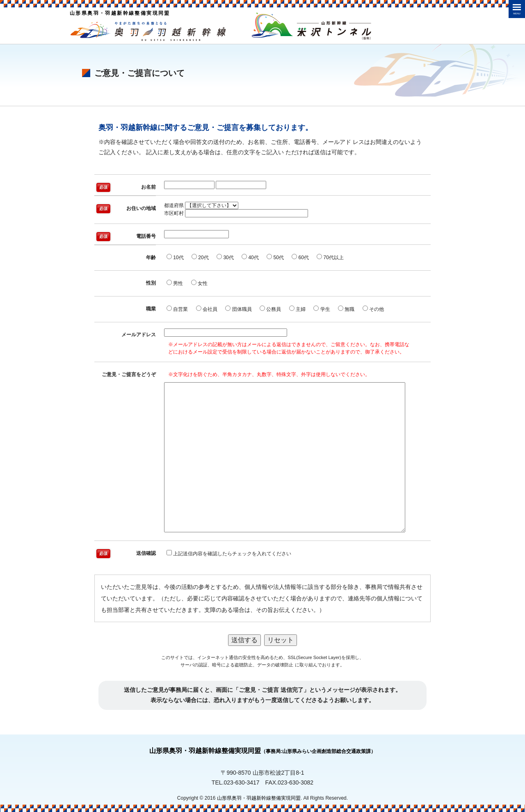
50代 (275, 257)
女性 (199, 283)
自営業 (177, 309)
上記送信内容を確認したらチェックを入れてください (229, 553)
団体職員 (238, 309)
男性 (175, 283)
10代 (175, 257)
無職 (346, 309)
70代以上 (330, 257)
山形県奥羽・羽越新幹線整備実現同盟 (262, 751)
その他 (373, 309)
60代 (300, 257)
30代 (225, 257)
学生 (322, 309)
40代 (250, 257)
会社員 (207, 309)
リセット (281, 640)
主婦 (297, 309)
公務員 (270, 309)
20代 (200, 257)
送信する (244, 640)
